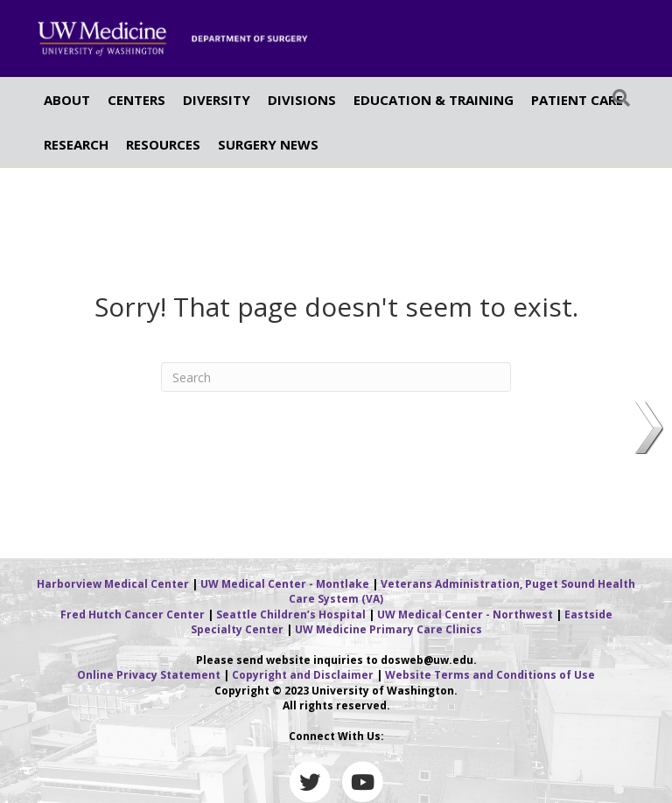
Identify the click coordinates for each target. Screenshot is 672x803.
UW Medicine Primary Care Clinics (388, 629)
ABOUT (67, 100)
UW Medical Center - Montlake (285, 584)
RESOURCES (163, 144)
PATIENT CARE (577, 100)
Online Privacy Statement (149, 675)
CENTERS (136, 100)
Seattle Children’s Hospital (291, 614)
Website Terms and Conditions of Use (490, 675)
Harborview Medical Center (113, 584)
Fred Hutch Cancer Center (133, 614)
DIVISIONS (302, 100)
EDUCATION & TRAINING (434, 100)
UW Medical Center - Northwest (465, 614)
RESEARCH (76, 144)
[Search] (621, 98)
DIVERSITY (217, 100)
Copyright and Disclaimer (303, 675)
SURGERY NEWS (268, 144)
